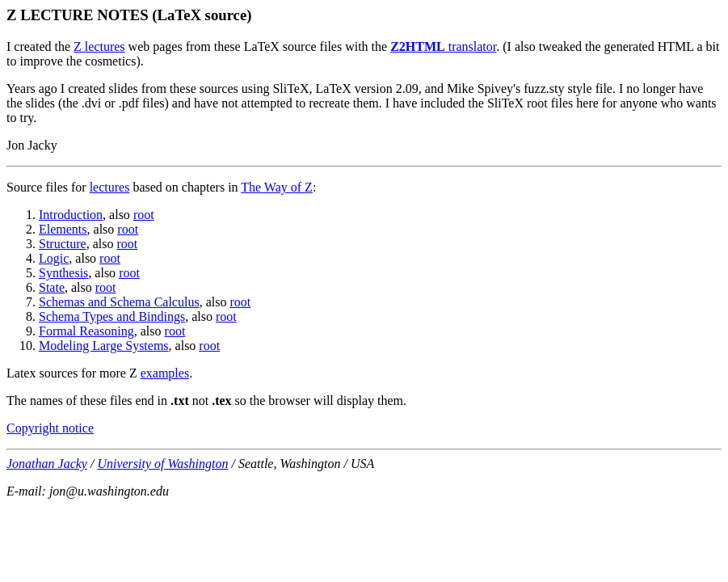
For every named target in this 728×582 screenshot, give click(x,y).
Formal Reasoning (86, 331)
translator (443, 46)
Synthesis (63, 273)
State (52, 287)
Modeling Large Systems (104, 346)
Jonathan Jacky (47, 464)
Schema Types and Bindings (112, 316)
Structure (63, 244)
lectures (110, 187)
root (144, 215)
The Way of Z (277, 187)
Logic (54, 258)
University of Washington (162, 464)
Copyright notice (50, 428)
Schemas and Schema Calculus (119, 302)
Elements (63, 229)
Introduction (71, 215)
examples (165, 373)
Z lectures (99, 46)
